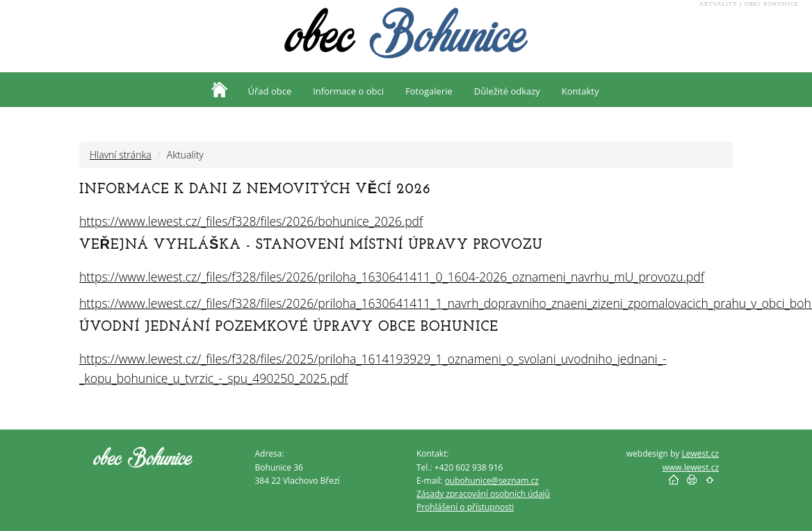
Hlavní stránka (121, 155)
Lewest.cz (700, 454)
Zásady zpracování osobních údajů (483, 494)
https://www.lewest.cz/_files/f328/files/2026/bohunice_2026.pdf (251, 221)
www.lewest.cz (691, 467)
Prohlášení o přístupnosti (465, 507)
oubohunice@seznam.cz (492, 481)
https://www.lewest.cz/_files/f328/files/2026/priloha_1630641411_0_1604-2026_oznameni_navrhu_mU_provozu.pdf (392, 277)
